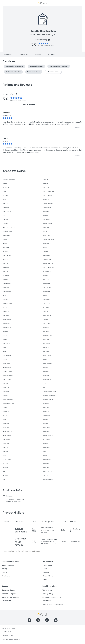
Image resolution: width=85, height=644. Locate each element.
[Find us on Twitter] (47, 620)
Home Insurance (8, 565)
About (45, 569)
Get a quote (6, 601)
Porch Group (47, 565)
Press (45, 579)
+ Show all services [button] (53, 72)
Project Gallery (14, 513)
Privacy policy (48, 594)
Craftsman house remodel (21, 542)
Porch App (6, 576)
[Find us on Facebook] (29, 620)
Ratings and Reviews (17, 85)
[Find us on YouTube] (56, 620)
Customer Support (9, 590)
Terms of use (47, 590)
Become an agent (9, 594)
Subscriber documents (52, 597)
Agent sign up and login (11, 597)
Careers (46, 572)
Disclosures (47, 601)
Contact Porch (48, 576)
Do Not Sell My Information (53, 604)
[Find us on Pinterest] (38, 620)
